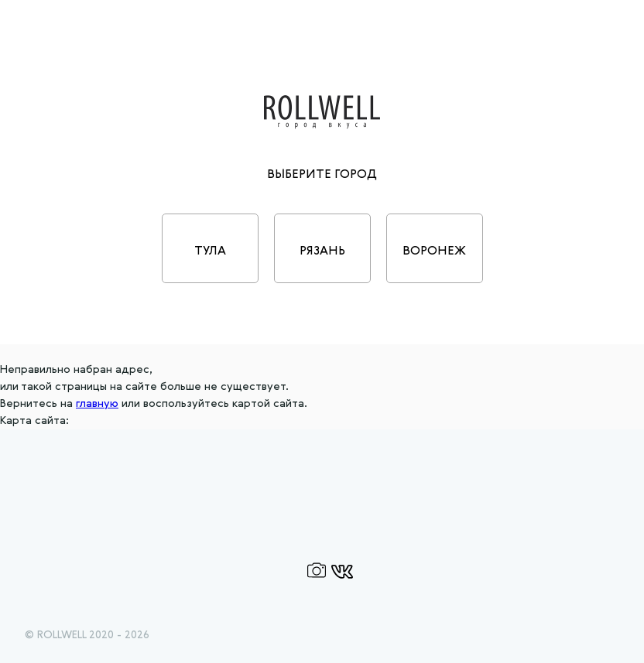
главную (97, 404)
